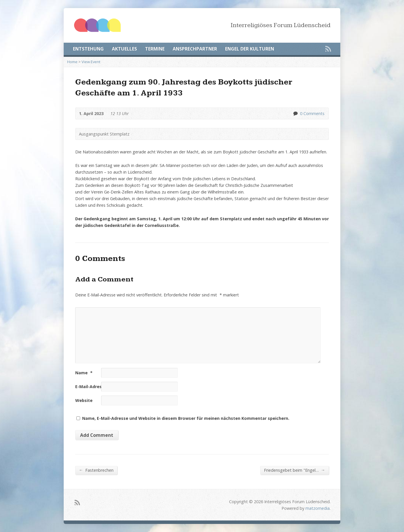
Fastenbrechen (96, 470)
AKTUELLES (124, 49)
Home (72, 62)
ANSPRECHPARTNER (195, 49)
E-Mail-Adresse (93, 387)
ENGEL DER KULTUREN (250, 49)
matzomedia (318, 508)
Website (84, 400)
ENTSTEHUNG (88, 49)
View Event (91, 62)
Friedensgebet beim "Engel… (294, 470)
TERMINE (155, 49)
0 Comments (295, 113)
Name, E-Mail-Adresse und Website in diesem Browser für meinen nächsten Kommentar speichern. (186, 418)
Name (84, 373)
